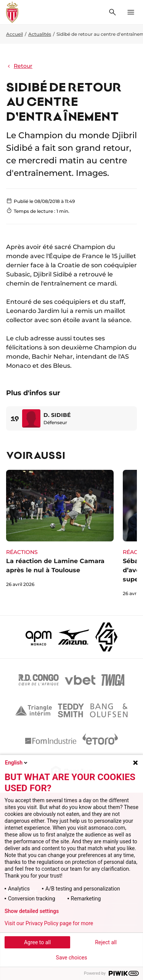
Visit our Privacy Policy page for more (49, 923)
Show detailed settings (32, 911)
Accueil (14, 34)
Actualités (40, 34)
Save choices (72, 958)
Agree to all (37, 942)
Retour (19, 66)
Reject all (106, 942)
